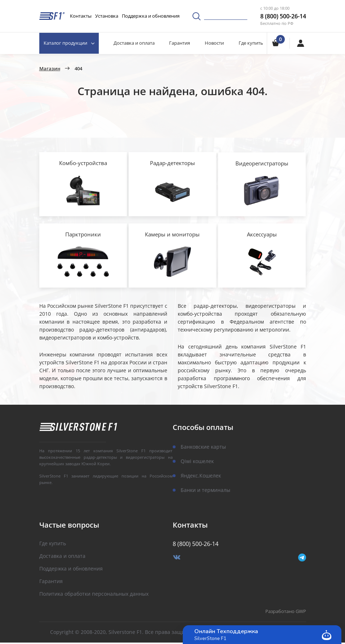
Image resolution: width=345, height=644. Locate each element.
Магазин (50, 69)
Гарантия (180, 43)
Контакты (81, 16)
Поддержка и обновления (151, 16)
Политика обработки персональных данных (94, 596)
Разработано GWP (286, 613)
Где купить (251, 43)
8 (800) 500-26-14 (283, 16)
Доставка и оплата (134, 43)
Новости (214, 43)
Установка (107, 16)
